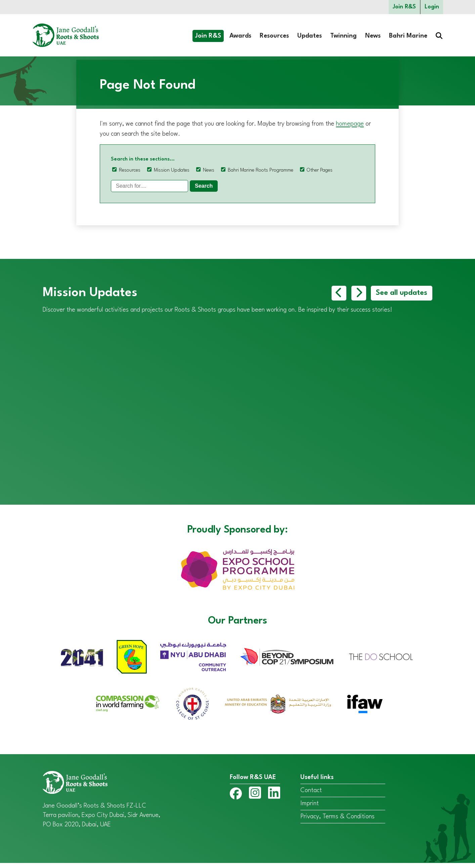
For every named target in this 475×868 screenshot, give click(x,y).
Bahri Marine (408, 36)
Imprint (310, 808)
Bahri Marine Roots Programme (261, 170)
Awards (240, 36)
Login (432, 7)
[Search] (149, 186)
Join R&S (404, 7)
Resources (274, 36)
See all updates (402, 293)
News (373, 36)
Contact (311, 795)
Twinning (343, 36)
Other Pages (320, 170)
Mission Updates (172, 170)
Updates (310, 36)
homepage (350, 124)
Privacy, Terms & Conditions (337, 821)
